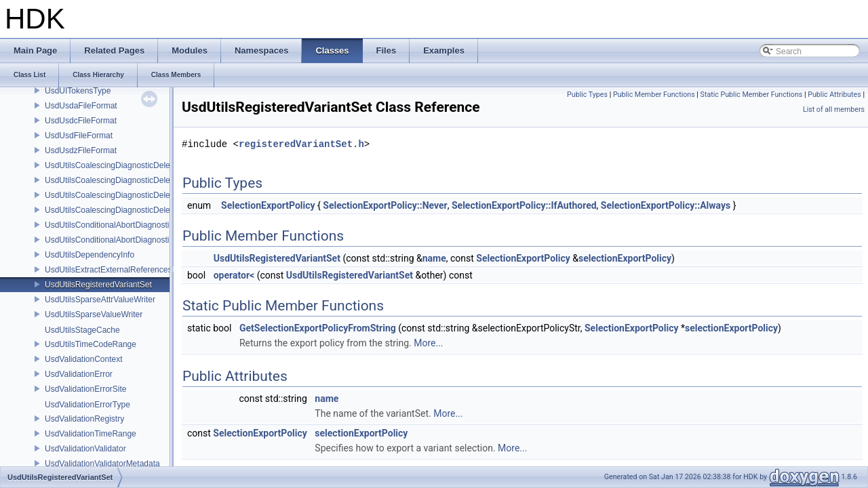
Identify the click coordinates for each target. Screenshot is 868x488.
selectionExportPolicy (625, 258)
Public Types (587, 95)
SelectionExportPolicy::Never (385, 205)
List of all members (834, 109)
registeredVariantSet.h (301, 144)
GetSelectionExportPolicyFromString (318, 328)
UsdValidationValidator (85, 449)
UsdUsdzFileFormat (81, 150)
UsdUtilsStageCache (82, 330)
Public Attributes (834, 95)
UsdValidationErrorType (87, 405)
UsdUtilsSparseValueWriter (94, 314)
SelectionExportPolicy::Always (666, 205)
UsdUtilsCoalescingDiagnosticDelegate (115, 165)
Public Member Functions (654, 95)
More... (428, 343)
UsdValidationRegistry (84, 419)
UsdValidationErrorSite (86, 389)
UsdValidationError (79, 374)
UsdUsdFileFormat (79, 136)
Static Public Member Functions (752, 95)
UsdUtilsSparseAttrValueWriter (100, 300)
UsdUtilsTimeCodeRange (91, 344)
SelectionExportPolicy (268, 205)
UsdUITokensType (78, 91)
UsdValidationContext (84, 359)
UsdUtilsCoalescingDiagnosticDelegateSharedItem (136, 195)
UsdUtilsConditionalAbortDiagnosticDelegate (125, 225)
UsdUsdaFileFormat (81, 106)
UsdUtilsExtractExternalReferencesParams (122, 270)
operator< (234, 275)
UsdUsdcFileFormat (81, 121)
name (434, 258)
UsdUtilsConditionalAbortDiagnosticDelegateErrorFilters (145, 240)
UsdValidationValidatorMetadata (102, 464)
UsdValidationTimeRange (91, 434)
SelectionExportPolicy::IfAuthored (524, 205)
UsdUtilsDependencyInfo (90, 255)
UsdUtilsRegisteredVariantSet (98, 285)
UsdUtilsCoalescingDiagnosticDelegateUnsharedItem (141, 210)
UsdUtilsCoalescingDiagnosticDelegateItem (123, 180)
